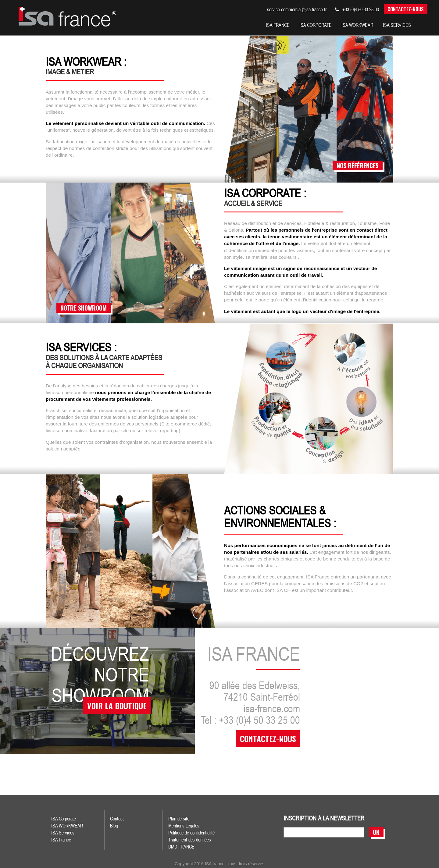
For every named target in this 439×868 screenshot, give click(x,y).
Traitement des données (190, 839)
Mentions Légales (184, 825)
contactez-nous (268, 738)
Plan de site (179, 819)
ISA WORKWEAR (67, 825)
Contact (117, 819)
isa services (397, 25)
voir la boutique (115, 708)
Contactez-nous (406, 9)
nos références (358, 165)
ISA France (61, 839)
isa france (278, 25)
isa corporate (316, 25)
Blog (114, 825)
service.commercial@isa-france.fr (297, 9)
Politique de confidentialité (191, 832)
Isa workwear (357, 25)
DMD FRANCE (181, 846)
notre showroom (84, 308)
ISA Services (63, 832)
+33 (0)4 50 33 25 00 (357, 9)
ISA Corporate (64, 819)
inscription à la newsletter (324, 818)
